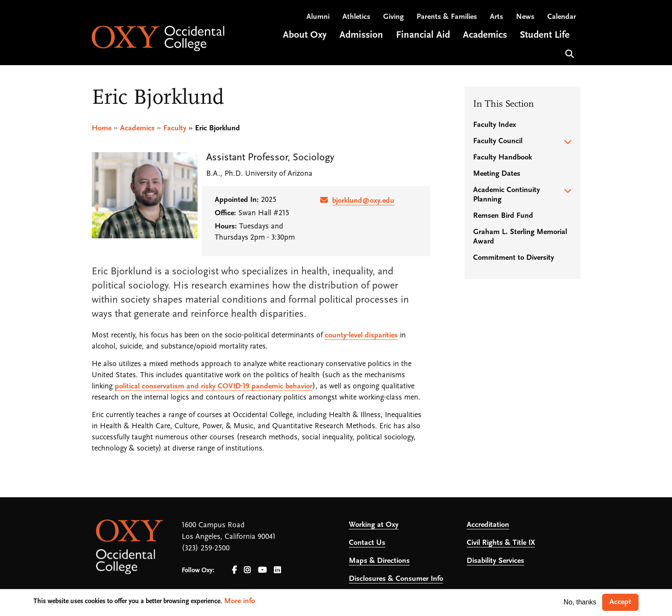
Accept (620, 602)
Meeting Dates (497, 174)
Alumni (318, 17)
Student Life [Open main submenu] (545, 36)
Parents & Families (447, 17)
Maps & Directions (379, 561)
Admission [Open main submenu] (361, 36)
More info (240, 601)
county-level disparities (361, 335)
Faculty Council (498, 141)
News (525, 17)
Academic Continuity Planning (507, 195)
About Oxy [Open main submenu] (305, 36)
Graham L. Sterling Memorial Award (520, 237)
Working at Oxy (374, 525)
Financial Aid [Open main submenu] (423, 36)
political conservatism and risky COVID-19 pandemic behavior (214, 386)
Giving (393, 17)
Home (102, 128)
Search (568, 53)
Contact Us (367, 543)
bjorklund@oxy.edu (363, 201)
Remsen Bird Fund (503, 216)
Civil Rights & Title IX (501, 543)
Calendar (562, 17)
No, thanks (580, 602)
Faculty (175, 128)
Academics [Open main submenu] (485, 36)
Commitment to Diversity (514, 258)
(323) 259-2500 (206, 548)
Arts (496, 17)
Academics (137, 128)
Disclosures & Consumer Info (396, 579)
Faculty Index (495, 125)
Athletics (356, 17)
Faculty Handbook (502, 158)
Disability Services (495, 561)
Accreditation (488, 525)
